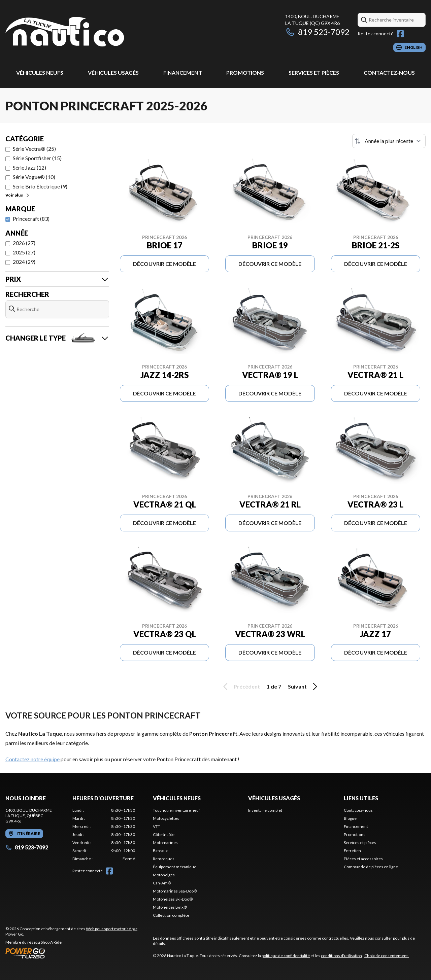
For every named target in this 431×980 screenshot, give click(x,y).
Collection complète (171, 915)
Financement (183, 73)
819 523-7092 (317, 32)
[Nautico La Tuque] (65, 32)
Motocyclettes (166, 818)
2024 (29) (24, 262)
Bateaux (160, 851)
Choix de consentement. (387, 956)
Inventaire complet (265, 810)
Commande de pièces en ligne (371, 867)
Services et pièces (314, 73)
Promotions (245, 73)
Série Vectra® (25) (34, 149)
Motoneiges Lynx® (170, 907)
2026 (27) (24, 243)
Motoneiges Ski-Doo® (173, 899)
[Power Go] (74, 953)
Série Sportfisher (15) (37, 158)
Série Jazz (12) (29, 167)
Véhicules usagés (113, 73)
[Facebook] (400, 34)
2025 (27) (24, 252)
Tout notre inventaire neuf (176, 810)
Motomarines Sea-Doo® (175, 891)
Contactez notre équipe (32, 759)
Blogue (350, 818)
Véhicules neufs (40, 73)
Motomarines (165, 843)
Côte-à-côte (164, 834)
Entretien (352, 851)
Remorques (164, 859)
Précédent (240, 687)
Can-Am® (162, 883)
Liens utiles (361, 798)
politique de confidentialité (286, 956)
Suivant (304, 687)
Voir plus (18, 195)
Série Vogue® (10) (34, 177)
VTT (157, 826)
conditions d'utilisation (341, 956)
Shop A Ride (51, 942)
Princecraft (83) (31, 219)
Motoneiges (164, 875)
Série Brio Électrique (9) (40, 186)
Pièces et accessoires (363, 859)
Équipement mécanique (175, 867)
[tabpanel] (104, 835)
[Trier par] (389, 141)
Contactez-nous (389, 73)
